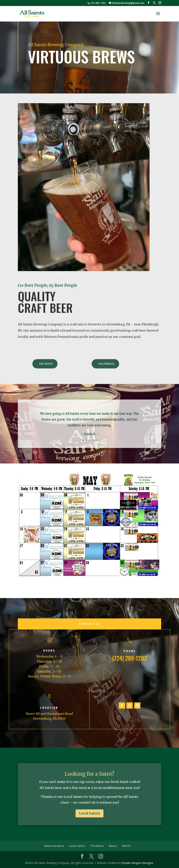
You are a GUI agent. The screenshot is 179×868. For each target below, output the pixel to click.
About (113, 846)
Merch (126, 846)
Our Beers (46, 364)
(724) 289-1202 (130, 658)
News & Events (54, 846)
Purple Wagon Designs (137, 863)
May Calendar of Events (45, 586)
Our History (106, 364)
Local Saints (89, 813)
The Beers (97, 846)
